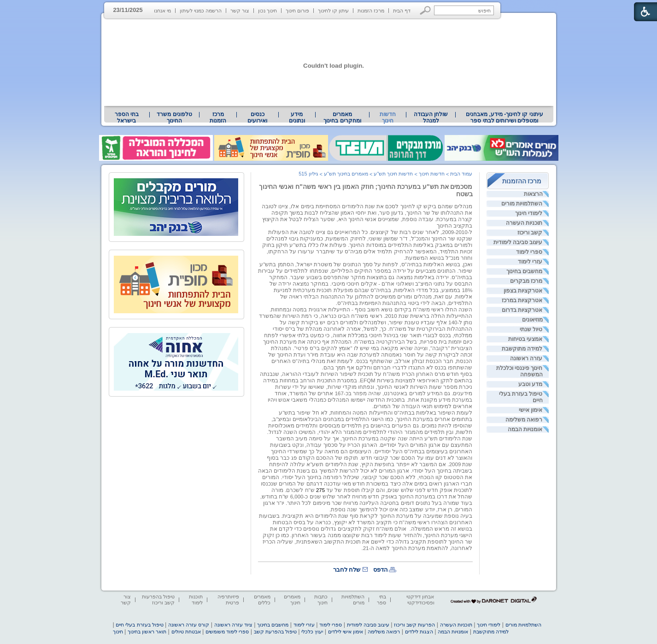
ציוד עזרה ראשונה (233, 625)
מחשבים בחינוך (524, 271)
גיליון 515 (308, 174)
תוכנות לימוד (196, 600)
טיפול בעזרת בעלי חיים (521, 397)
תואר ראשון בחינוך (147, 632)
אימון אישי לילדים (346, 632)
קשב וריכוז (530, 233)
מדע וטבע (530, 384)
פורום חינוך (297, 11)
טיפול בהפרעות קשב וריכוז (158, 600)
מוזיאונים (532, 320)
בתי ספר (381, 600)
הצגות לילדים (419, 632)
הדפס (381, 570)
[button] (425, 10)
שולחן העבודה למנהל (431, 117)
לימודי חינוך (529, 213)
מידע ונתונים (297, 117)
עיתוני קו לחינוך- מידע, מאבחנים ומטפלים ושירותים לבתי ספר (504, 117)
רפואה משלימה (524, 420)
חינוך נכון (267, 11)
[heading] (472, 554)
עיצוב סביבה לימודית (518, 242)
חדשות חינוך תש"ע (393, 174)
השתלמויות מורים (522, 204)
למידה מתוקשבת (522, 349)
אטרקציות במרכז (522, 300)
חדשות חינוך (388, 117)
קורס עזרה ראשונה (189, 625)
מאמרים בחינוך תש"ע (346, 174)
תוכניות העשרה (524, 223)
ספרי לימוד (529, 252)
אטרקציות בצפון (523, 291)
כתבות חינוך (321, 600)
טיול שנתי (531, 329)
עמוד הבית (461, 174)
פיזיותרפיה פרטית (228, 600)
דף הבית (402, 11)
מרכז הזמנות (371, 11)
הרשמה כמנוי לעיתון (201, 11)
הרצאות (533, 194)
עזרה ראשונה (526, 358)
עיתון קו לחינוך (333, 11)
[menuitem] (504, 117)
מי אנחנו (162, 11)
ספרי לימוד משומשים (227, 632)
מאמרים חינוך (292, 600)
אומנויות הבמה (525, 429)
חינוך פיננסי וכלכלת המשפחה (519, 371)
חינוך (118, 632)
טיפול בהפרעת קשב (275, 632)
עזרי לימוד (530, 262)
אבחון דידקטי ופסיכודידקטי (420, 600)
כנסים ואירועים (257, 117)
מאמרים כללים (262, 600)
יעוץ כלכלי (312, 632)
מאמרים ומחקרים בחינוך (342, 117)
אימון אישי (531, 410)
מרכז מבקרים (526, 281)
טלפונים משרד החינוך (174, 117)
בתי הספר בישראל (127, 117)
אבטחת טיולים (186, 632)
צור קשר (240, 11)
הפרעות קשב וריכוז (414, 625)
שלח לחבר (347, 570)
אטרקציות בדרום (522, 310)
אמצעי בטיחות (525, 339)
